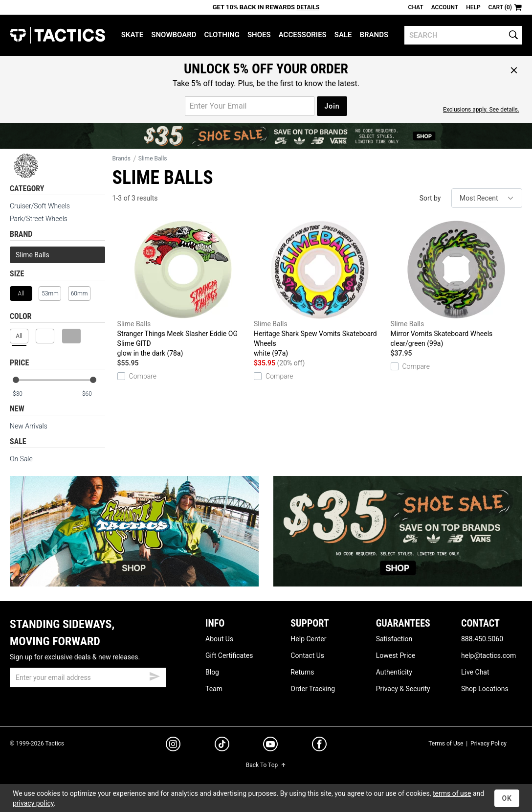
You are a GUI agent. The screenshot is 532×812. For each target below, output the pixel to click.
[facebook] (319, 746)
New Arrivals (29, 426)
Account (445, 7)
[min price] (24, 394)
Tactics (57, 35)
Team (214, 689)
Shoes (259, 35)
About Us (219, 639)
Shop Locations (485, 689)
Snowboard (174, 35)
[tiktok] (222, 745)
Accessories (303, 35)
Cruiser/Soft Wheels (40, 206)
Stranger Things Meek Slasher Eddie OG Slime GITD (183, 289)
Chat (416, 7)
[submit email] (155, 675)
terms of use (452, 793)
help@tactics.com (488, 655)
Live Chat (475, 672)
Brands (374, 35)
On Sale (21, 459)
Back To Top (266, 765)
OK (507, 798)
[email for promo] (250, 106)
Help (473, 7)
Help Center (308, 639)
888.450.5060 (482, 639)
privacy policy (33, 803)
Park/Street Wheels (39, 219)
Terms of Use (446, 744)
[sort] (487, 198)
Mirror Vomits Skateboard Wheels (456, 284)
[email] (88, 677)
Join (332, 106)
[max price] (93, 394)
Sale (343, 35)
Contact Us (307, 655)
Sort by (430, 198)
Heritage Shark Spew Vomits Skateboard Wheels (320, 289)
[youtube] (270, 746)
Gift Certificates (229, 655)
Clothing (222, 35)
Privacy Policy (488, 744)
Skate (132, 35)
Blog (212, 672)
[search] (463, 35)
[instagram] (173, 745)
